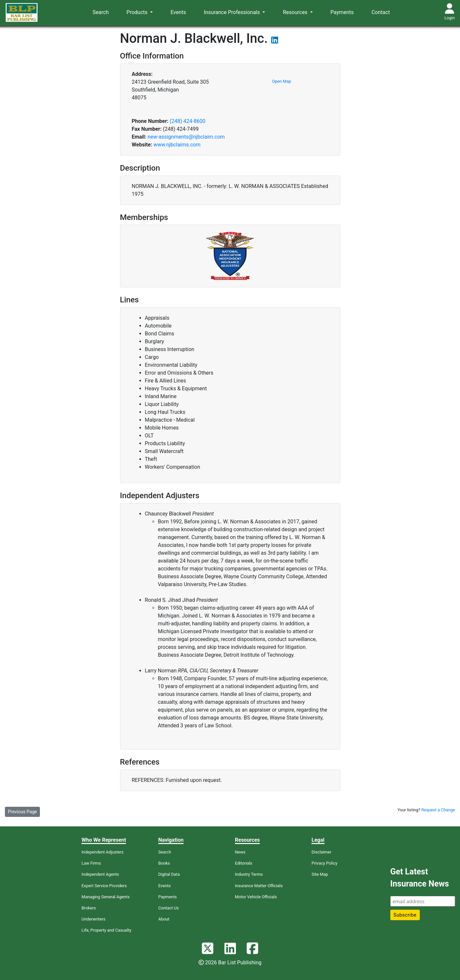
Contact (380, 12)
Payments (342, 12)
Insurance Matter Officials (259, 886)
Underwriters (93, 919)
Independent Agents (100, 874)
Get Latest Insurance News (420, 878)
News (240, 852)
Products (138, 12)
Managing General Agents (106, 897)
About (164, 919)
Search (101, 12)
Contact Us (169, 908)
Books (164, 863)
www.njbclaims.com (177, 145)
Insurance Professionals (232, 12)
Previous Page (22, 812)
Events (178, 12)
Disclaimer (321, 852)
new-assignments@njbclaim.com (186, 137)
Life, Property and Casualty (106, 930)
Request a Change (438, 810)
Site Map (320, 874)
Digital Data (169, 874)
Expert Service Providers (104, 886)
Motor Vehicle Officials (256, 897)
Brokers (89, 908)
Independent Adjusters (102, 852)
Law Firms (91, 863)
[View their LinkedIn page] (275, 41)
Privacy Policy (324, 863)
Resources (296, 12)
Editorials (244, 863)
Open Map (282, 81)
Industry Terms (249, 874)
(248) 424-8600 (187, 121)
